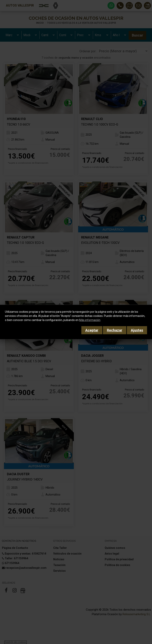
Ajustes (137, 330)
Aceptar (92, 330)
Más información (90, 320)
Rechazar (115, 330)
